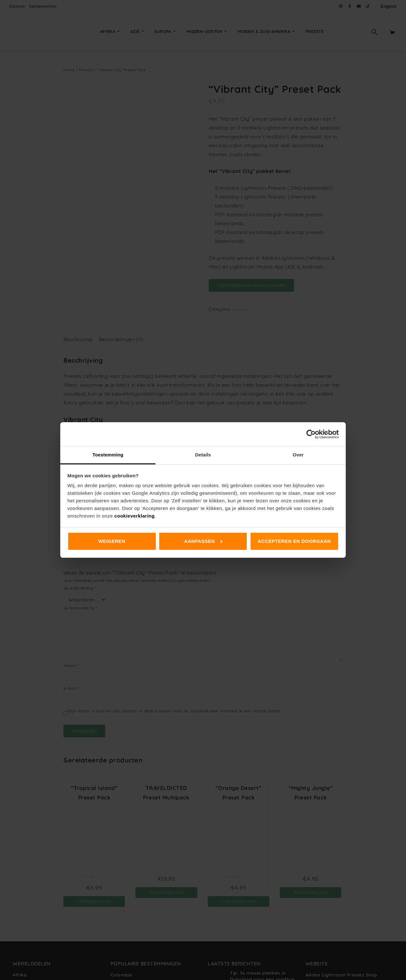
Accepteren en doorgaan (294, 541)
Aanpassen (203, 541)
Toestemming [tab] (108, 455)
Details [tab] (203, 455)
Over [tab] (298, 455)
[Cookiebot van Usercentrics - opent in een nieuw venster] (311, 434)
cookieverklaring (134, 516)
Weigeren (112, 541)
